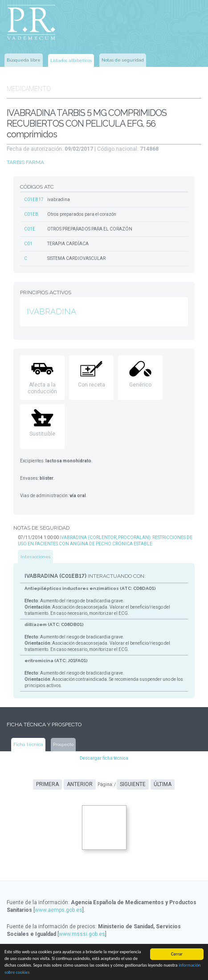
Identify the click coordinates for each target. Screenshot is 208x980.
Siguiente (133, 784)
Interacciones (35, 557)
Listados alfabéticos (71, 60)
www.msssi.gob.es (82, 934)
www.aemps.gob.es (59, 910)
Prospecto (63, 744)
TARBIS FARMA (25, 162)
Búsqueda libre (24, 60)
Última (163, 784)
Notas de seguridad (123, 60)
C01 (28, 244)
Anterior (80, 784)
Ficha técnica (28, 744)
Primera (47, 784)
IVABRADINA (51, 311)
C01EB (31, 214)
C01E (30, 229)
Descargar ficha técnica (104, 758)
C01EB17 (34, 200)
